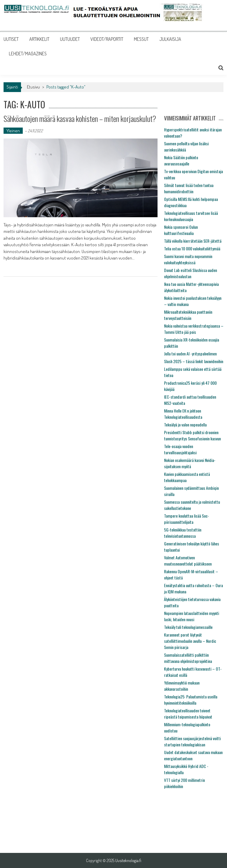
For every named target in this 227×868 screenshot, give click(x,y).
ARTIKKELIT (39, 39)
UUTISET (11, 39)
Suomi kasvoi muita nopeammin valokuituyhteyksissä (188, 259)
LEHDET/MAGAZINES (28, 54)
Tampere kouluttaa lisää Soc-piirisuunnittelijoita (187, 519)
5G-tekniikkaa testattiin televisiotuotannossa (183, 533)
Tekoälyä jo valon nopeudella (185, 425)
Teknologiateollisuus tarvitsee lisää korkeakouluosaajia (191, 216)
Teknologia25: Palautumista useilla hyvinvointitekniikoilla (191, 700)
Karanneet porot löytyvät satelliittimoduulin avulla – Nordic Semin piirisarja (190, 641)
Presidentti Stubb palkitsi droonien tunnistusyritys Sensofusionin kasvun (192, 435)
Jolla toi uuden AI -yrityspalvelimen (190, 354)
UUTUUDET (70, 39)
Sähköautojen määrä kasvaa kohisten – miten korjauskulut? (80, 119)
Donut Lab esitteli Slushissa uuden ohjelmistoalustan (190, 273)
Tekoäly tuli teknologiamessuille (188, 627)
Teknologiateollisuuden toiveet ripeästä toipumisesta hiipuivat (188, 714)
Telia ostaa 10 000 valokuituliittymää (192, 248)
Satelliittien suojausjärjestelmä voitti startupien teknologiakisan (192, 741)
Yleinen (13, 131)
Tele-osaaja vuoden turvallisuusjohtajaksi (180, 449)
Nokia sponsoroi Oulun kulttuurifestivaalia (181, 230)
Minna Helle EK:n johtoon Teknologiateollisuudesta (183, 414)
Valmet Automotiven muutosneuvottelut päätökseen (188, 561)
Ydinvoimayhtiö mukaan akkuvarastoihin (182, 686)
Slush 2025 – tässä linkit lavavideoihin (194, 361)
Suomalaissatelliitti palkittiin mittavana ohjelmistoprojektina (188, 658)
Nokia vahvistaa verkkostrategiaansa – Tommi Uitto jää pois (194, 329)
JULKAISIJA (170, 39)
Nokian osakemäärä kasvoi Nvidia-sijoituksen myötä (190, 463)
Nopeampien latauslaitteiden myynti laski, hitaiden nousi (192, 616)
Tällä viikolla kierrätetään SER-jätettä (193, 241)
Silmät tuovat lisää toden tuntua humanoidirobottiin (189, 188)
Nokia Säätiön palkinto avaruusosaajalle (181, 160)
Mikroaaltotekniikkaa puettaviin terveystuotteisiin (188, 315)
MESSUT (141, 39)
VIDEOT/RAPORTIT (107, 39)
